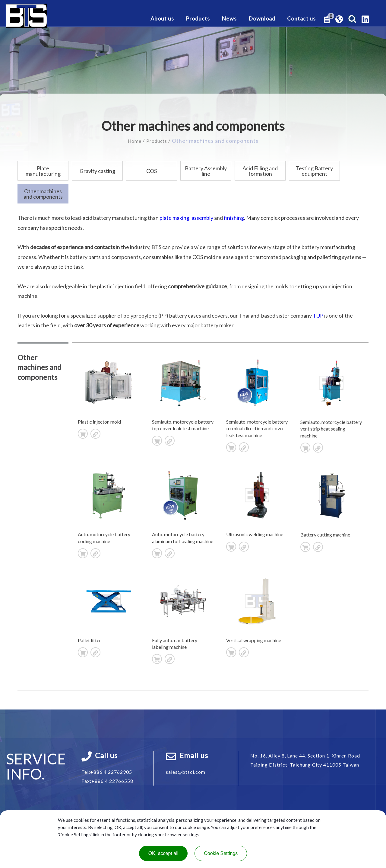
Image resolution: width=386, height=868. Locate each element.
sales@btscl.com (186, 772)
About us (162, 19)
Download (262, 19)
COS (152, 171)
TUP (318, 315)
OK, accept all (163, 853)
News (229, 19)
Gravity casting (97, 171)
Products (198, 19)
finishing (234, 217)
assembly (202, 217)
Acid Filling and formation (260, 171)
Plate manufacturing (43, 171)
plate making (174, 217)
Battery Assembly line (206, 171)
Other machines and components (43, 194)
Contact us (301, 19)
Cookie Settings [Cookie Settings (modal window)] (221, 853)
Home (133, 141)
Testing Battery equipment (314, 171)
